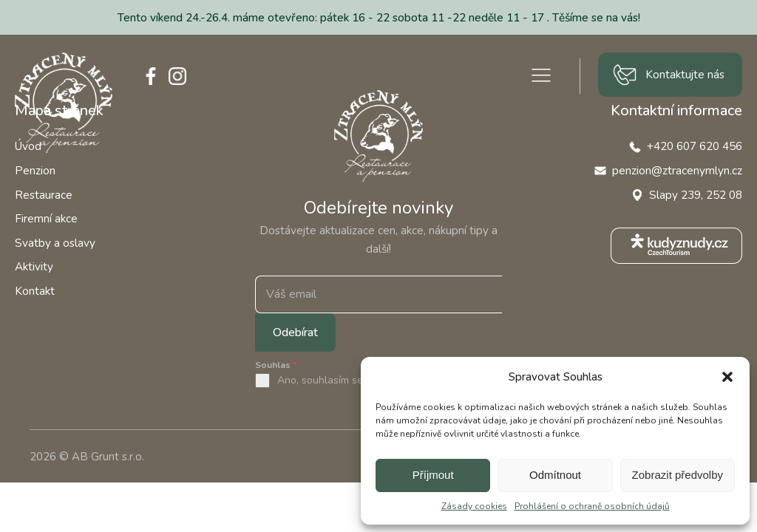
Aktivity (34, 266)
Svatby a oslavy (55, 243)
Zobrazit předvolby (678, 475)
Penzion (35, 170)
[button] (727, 377)
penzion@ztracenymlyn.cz (677, 170)
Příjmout (433, 475)
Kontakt (35, 291)
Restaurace (44, 195)
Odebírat (295, 332)
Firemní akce (46, 218)
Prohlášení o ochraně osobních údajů (592, 506)
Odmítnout (555, 475)
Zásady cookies (474, 506)
